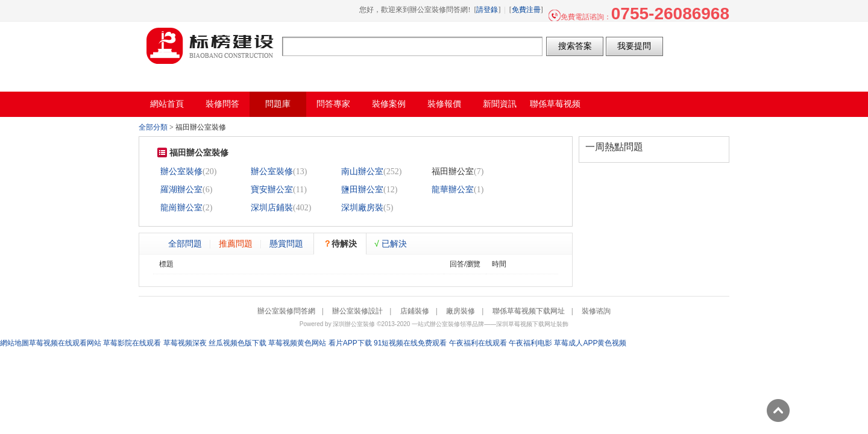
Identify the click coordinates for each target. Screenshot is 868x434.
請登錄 (487, 10)
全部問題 (185, 244)
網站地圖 (14, 343)
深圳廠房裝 (362, 208)
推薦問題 (236, 244)
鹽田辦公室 (362, 190)
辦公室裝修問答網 (210, 46)
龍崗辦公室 (181, 208)
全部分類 (153, 127)
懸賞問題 (286, 244)
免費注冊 (526, 10)
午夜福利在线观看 (478, 343)
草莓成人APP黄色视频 (590, 343)
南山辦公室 (362, 171)
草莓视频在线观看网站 (65, 343)
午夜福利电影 (530, 343)
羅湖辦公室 (181, 190)
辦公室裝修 (181, 171)
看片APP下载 (350, 343)
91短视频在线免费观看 (410, 343)
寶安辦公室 (272, 190)
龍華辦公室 (453, 190)
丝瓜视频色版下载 (237, 343)
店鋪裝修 (415, 311)
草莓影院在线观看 (132, 343)
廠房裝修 (461, 311)
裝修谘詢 (596, 311)
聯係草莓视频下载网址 (529, 311)
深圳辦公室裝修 (354, 324)
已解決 (391, 244)
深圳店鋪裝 (272, 208)
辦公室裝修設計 (357, 311)
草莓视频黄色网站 (297, 343)
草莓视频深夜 (185, 343)
